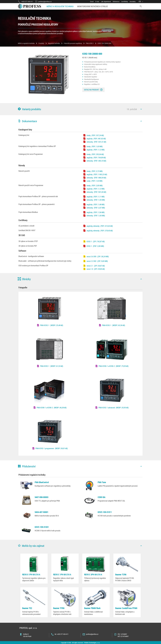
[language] (141, 2)
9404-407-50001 (41, 512)
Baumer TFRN (59, 608)
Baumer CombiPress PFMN (126, 608)
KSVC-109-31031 (42, 527)
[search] (141, 6)
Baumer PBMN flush (92, 608)
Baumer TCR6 (121, 575)
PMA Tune (102, 482)
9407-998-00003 (41, 497)
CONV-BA (101, 497)
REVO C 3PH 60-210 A (93, 575)
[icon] (141, 109)
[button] (80, 109)
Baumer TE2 (27, 608)
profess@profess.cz (92, 634)
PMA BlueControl (42, 482)
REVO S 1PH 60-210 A (31, 575)
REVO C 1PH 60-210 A (62, 575)
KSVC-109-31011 (105, 512)
